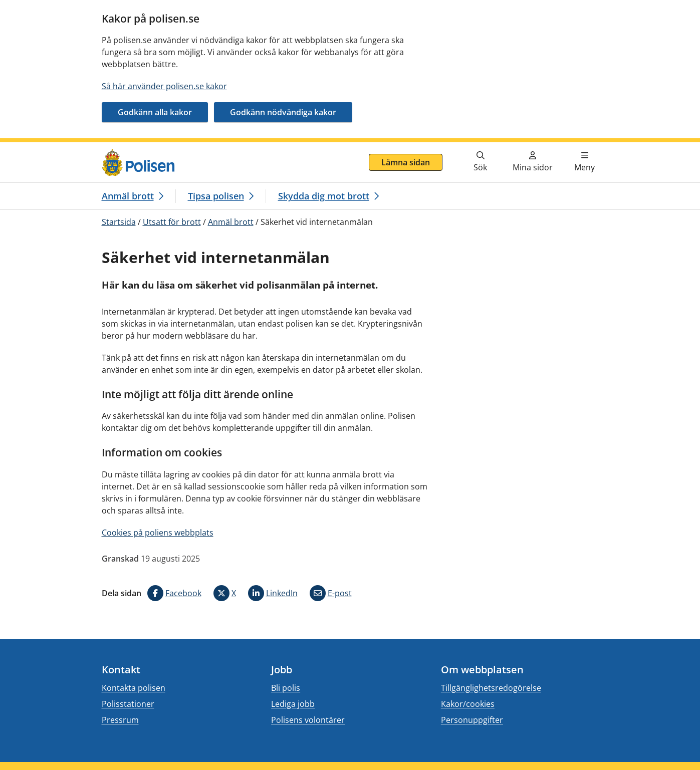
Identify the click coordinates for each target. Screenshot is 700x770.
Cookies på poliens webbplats (158, 533)
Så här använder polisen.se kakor (164, 86)
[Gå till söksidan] (481, 162)
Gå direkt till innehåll (47, 148)
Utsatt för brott (172, 222)
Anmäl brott (231, 222)
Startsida (119, 222)
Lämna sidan (406, 162)
